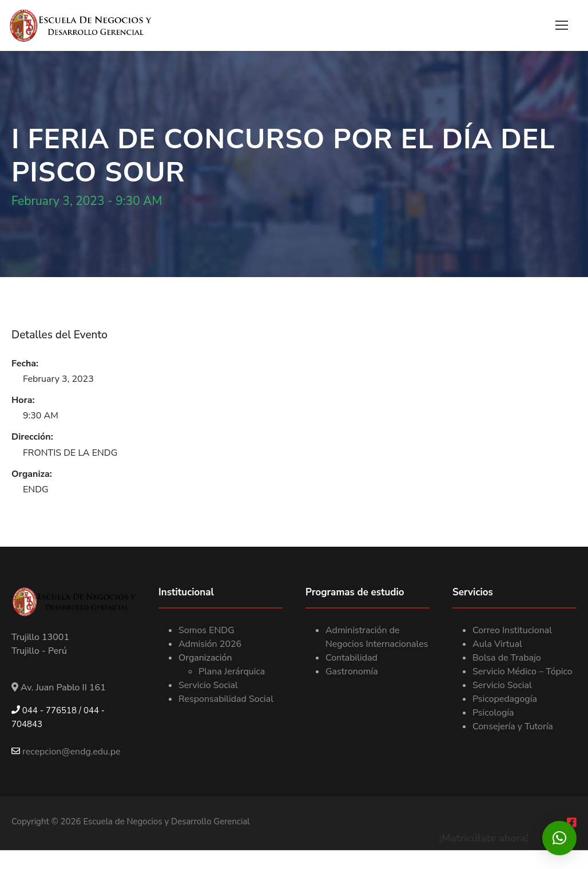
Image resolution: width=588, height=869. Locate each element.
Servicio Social (208, 685)
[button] (559, 838)
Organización (205, 658)
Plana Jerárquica (232, 671)
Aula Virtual (497, 644)
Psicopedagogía (505, 699)
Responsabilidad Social (226, 699)
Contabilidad (351, 658)
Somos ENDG (206, 630)
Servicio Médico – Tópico (523, 671)
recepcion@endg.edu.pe (66, 752)
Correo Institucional (512, 630)
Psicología (493, 713)
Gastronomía (352, 671)
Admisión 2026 (210, 644)
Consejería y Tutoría (513, 726)
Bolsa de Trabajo (507, 658)
